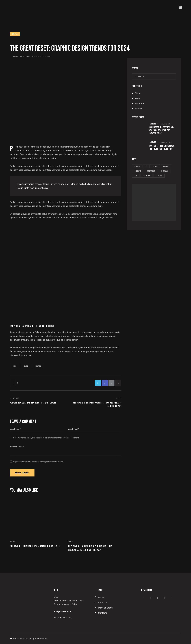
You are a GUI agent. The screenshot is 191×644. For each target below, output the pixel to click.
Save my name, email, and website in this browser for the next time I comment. (46, 438)
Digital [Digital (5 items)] (166, 166)
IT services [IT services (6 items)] (151, 171)
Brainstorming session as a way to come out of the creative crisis (161, 131)
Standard (139, 104)
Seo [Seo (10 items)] (136, 176)
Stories (138, 109)
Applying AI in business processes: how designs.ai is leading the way (90, 548)
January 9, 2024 (165, 124)
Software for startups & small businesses (35, 546)
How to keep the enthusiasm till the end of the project (162, 147)
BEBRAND (15, 639)
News (137, 98)
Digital (15, 34)
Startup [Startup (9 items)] (159, 176)
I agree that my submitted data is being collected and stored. (38, 462)
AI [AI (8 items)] (146, 166)
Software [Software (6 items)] (146, 176)
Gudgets (38, 366)
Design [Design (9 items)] (155, 166)
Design (15, 366)
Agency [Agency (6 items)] (137, 166)
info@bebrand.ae (62, 611)
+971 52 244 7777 (63, 618)
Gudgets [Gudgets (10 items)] (138, 171)
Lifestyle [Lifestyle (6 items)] (164, 171)
